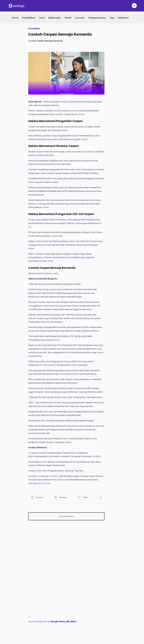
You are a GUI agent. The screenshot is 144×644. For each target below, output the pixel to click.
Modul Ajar (55, 18)
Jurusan (80, 18)
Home (15, 18)
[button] (39, 497)
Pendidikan (29, 18)
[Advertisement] (66, 542)
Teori (42, 18)
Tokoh (68, 18)
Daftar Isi (123, 18)
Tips (112, 18)
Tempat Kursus (97, 18)
